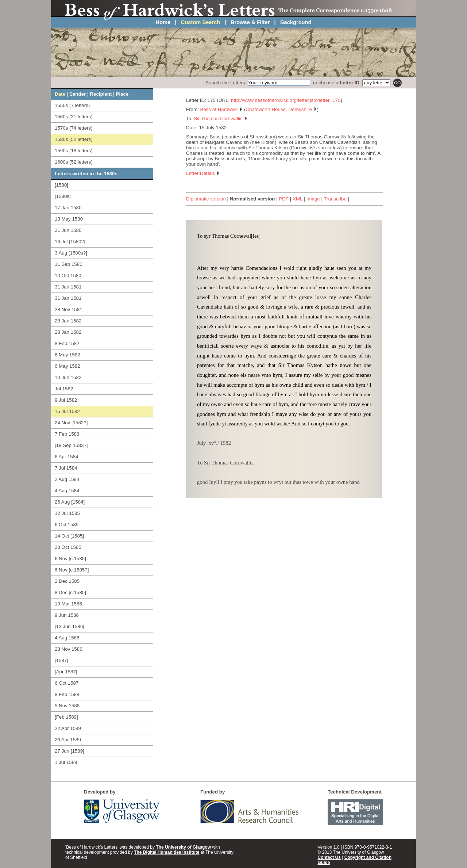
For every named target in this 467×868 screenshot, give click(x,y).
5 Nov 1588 (67, 706)
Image (313, 199)
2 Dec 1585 (67, 581)
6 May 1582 (67, 355)
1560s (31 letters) (74, 117)
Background (296, 22)
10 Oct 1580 (68, 276)
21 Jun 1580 (68, 230)
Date (60, 94)
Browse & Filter (250, 22)
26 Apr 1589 (68, 740)
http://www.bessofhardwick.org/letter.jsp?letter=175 (286, 100)
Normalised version (252, 199)
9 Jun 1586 (67, 615)
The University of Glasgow (183, 847)
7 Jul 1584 (66, 468)
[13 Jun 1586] (70, 626)
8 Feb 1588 (67, 694)
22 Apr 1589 (68, 728)
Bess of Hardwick (222, 109)
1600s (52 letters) (74, 162)
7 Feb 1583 (67, 434)
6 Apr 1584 (66, 457)
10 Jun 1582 (68, 377)
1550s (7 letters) (72, 105)
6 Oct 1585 (67, 525)
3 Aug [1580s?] (71, 253)
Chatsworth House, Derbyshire (281, 109)
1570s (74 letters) (74, 128)
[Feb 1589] (66, 717)
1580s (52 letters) (74, 139)
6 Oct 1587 (67, 683)
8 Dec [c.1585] (70, 592)
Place (122, 94)
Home (163, 22)
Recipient (101, 94)
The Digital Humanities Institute (167, 852)
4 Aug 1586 (67, 638)
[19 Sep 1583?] (71, 445)
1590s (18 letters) (74, 151)
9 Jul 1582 (66, 400)
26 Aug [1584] (70, 502)
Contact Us (329, 857)
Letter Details (203, 173)
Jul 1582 (64, 389)
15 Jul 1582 (67, 411)
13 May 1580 (69, 219)
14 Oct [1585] (69, 536)
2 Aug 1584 (67, 479)
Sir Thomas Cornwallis (221, 118)
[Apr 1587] (66, 672)
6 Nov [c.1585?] (72, 570)
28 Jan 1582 (68, 321)
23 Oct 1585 (68, 547)
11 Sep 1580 (69, 264)
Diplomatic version (206, 199)
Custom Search (201, 22)
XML (298, 199)
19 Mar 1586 (68, 604)
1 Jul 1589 (66, 762)
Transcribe (335, 199)
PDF (284, 199)
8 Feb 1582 (67, 343)
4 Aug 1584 (67, 491)
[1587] (61, 660)
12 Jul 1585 (67, 513)
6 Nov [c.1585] (70, 559)
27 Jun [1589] (70, 751)
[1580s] (63, 196)
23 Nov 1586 (69, 649)
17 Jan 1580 (68, 208)
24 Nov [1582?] (71, 423)
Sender (78, 94)
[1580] (61, 185)
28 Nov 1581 (69, 309)
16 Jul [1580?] (70, 242)
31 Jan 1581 (68, 287)
